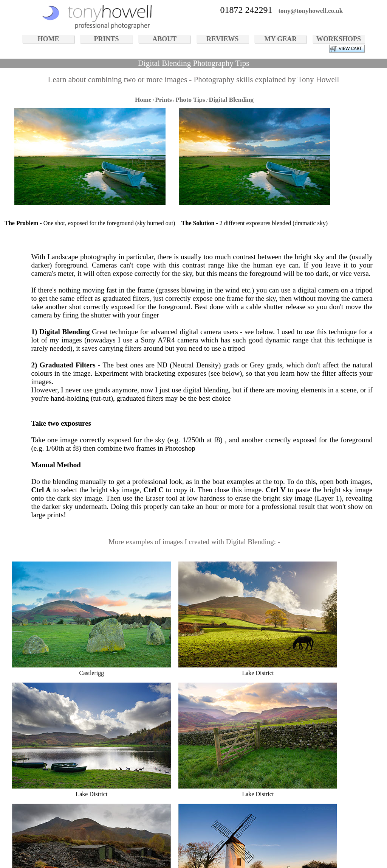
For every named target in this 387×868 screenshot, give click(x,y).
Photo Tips (190, 100)
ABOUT (164, 39)
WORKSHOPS (339, 39)
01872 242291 (246, 10)
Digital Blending (231, 100)
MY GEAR (280, 39)
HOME (48, 39)
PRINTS (107, 39)
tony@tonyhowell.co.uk (310, 11)
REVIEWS (222, 39)
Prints (163, 100)
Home (143, 100)
